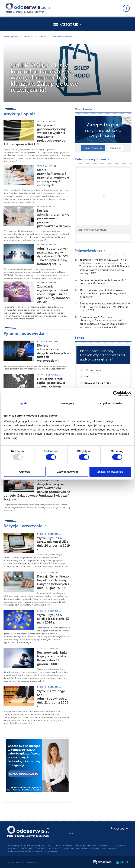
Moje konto (85, 109)
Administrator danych (62, 37)
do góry (119, 828)
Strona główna (11, 37)
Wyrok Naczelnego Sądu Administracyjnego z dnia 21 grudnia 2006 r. (53, 699)
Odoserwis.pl (31, 862)
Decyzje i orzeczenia (26, 526)
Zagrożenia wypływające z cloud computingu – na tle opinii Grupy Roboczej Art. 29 (53, 294)
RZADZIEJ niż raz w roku (98, 383)
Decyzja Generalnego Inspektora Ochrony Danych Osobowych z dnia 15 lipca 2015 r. (53, 582)
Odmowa (25, 472)
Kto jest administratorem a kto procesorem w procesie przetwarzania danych (53, 218)
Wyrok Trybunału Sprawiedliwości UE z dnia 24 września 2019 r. (54, 544)
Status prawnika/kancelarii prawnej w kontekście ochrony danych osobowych (53, 178)
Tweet (47, 8)
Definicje (42, 37)
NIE (86, 376)
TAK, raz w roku (93, 370)
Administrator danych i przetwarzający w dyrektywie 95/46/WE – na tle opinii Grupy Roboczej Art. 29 (54, 256)
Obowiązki (28, 37)
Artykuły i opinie (22, 114)
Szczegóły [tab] (67, 403)
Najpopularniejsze (90, 250)
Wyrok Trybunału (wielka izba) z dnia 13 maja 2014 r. (53, 619)
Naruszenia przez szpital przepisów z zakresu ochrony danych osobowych (52, 385)
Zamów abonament (93, 148)
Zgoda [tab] (24, 403)
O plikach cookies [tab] (112, 403)
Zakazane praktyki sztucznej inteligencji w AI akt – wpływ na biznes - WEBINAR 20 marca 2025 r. (105, 307)
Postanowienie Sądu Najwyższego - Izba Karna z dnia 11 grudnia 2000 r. (52, 658)
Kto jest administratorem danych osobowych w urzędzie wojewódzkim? (53, 353)
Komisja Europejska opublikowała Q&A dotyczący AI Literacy (103, 282)
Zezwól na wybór (67, 472)
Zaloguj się (115, 148)
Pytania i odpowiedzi (27, 333)
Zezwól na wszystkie (110, 472)
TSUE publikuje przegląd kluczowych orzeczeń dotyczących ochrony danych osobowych (103, 293)
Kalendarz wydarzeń (92, 159)
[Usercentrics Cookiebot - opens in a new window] (116, 394)
